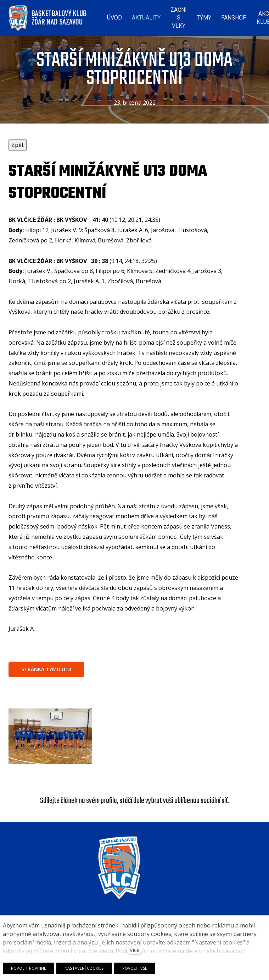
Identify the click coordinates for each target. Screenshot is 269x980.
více (135, 950)
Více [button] (247, 16)
